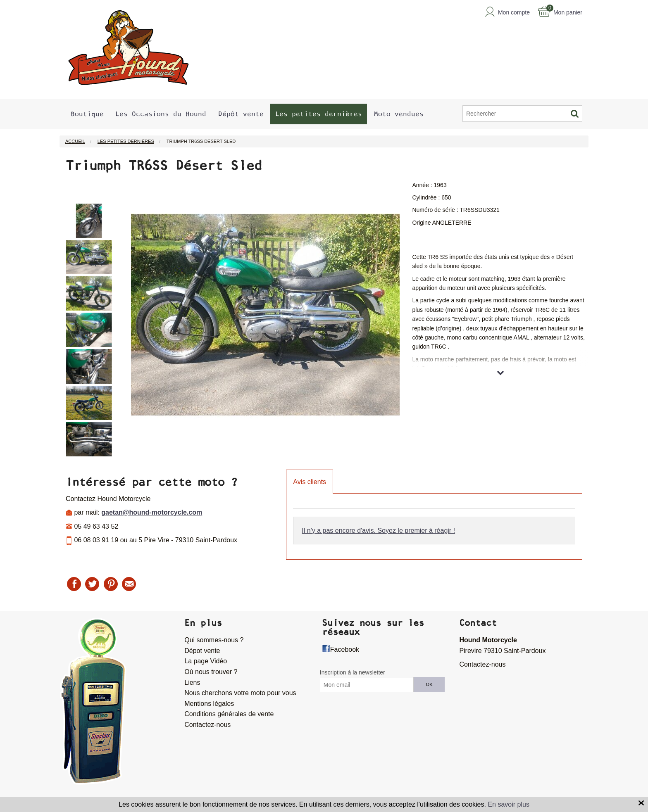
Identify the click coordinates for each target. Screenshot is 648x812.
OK (429, 684)
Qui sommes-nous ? (214, 640)
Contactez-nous (207, 725)
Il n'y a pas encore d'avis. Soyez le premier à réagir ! (378, 531)
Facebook (345, 649)
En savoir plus (509, 804)
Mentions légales (209, 704)
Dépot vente (202, 651)
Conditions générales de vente (229, 714)
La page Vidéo (206, 661)
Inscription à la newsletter (353, 672)
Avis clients (310, 482)
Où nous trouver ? (211, 672)
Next (118, 319)
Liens (192, 683)
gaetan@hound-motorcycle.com (152, 512)
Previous (60, 319)
